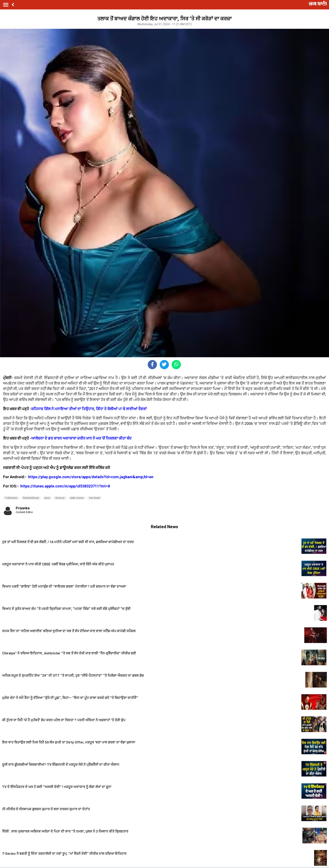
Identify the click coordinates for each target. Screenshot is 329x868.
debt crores (77, 498)
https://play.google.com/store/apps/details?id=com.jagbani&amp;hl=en (91, 477)
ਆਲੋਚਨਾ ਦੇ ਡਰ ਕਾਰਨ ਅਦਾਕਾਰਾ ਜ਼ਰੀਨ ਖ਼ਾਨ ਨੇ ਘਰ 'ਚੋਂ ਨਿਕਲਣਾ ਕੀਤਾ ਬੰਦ (81, 438)
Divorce (60, 498)
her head (95, 498)
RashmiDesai (31, 498)
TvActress (11, 498)
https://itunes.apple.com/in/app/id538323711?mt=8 (65, 486)
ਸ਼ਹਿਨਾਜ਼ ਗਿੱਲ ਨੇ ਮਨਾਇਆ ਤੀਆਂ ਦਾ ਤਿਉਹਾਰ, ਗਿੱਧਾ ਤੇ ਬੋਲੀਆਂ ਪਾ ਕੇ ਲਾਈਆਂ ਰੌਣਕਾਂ (89, 409)
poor (47, 498)
